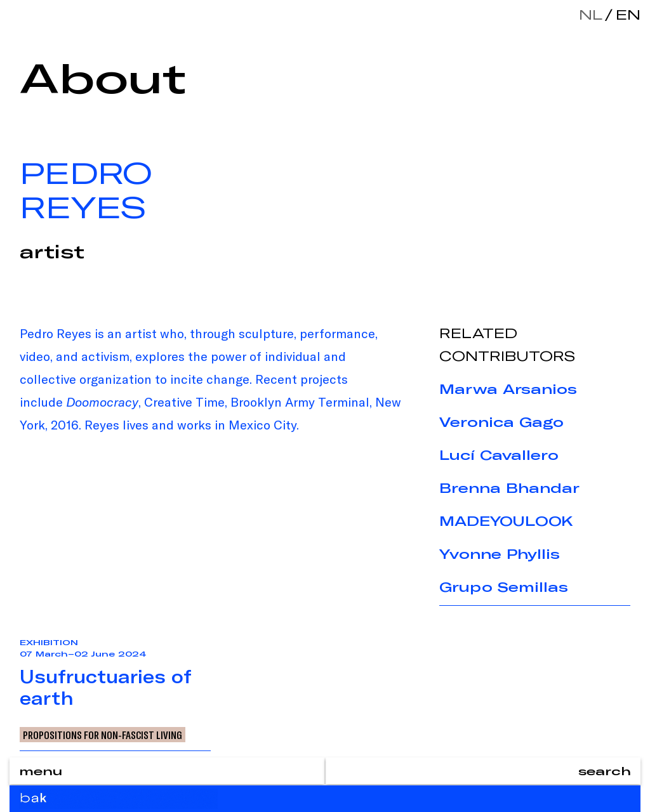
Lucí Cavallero (499, 455)
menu (41, 771)
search (605, 771)
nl (591, 14)
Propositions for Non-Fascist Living (103, 735)
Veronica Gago (501, 422)
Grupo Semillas (504, 587)
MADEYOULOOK (506, 521)
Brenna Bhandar (509, 488)
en (625, 14)
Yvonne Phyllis (500, 554)
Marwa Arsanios (508, 389)
